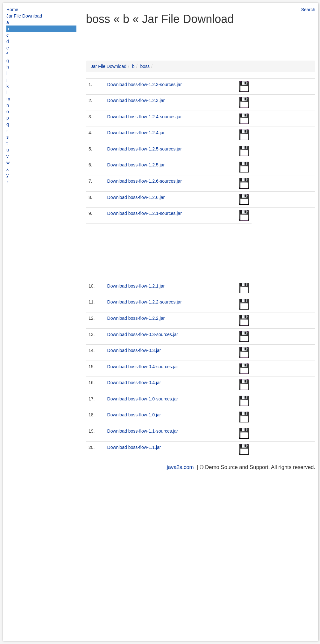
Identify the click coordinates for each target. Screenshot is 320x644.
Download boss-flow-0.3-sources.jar (143, 334)
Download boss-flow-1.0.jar (134, 415)
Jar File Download (24, 16)
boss (145, 66)
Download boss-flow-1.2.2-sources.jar (145, 302)
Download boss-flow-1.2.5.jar (136, 165)
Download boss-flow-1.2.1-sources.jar (145, 213)
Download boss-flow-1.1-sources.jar (143, 431)
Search (308, 10)
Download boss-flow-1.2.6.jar (136, 197)
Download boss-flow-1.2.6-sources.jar (145, 181)
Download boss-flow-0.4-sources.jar (143, 367)
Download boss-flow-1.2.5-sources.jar (145, 149)
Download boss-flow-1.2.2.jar (136, 318)
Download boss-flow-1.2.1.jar (136, 286)
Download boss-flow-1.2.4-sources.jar (145, 117)
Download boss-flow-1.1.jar (134, 447)
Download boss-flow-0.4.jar (134, 383)
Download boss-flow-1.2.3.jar (136, 100)
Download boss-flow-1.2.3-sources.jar (145, 84)
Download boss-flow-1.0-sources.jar (143, 399)
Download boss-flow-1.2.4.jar (136, 133)
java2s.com (180, 467)
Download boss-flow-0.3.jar (134, 350)
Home (12, 10)
